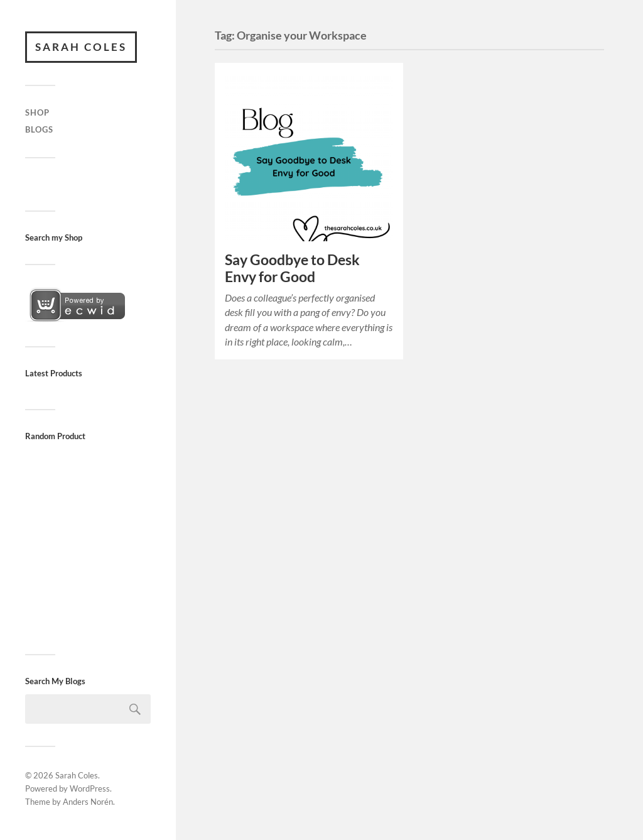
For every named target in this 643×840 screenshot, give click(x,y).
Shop (37, 112)
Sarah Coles (81, 47)
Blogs (39, 129)
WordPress (90, 788)
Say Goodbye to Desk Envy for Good (292, 268)
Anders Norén (88, 802)
